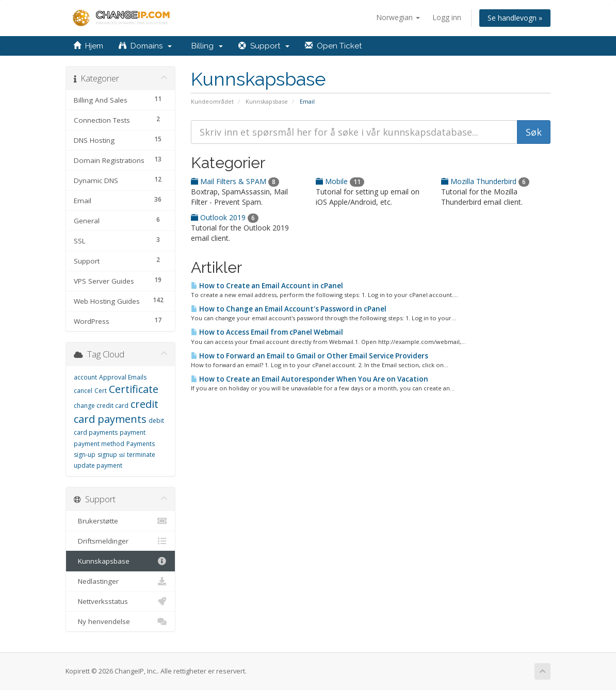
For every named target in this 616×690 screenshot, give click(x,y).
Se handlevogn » (515, 18)
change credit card (101, 406)
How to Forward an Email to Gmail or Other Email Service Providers (310, 356)
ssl (122, 455)
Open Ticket (333, 46)
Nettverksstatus (120, 601)
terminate (141, 455)
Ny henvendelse (120, 621)
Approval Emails (123, 377)
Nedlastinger (120, 581)
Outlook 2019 (225, 217)
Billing (205, 46)
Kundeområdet (212, 101)
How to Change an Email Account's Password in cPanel (289, 309)
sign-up (85, 455)
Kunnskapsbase (267, 101)
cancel (83, 391)
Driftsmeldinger (120, 541)
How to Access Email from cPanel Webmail (267, 332)
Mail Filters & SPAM (235, 181)
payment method (99, 444)
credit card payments (116, 412)
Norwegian (398, 17)
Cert (101, 391)
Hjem (88, 46)
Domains (145, 46)
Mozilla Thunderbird (485, 181)
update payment (98, 465)
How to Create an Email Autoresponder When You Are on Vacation (310, 379)
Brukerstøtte (120, 521)
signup (107, 455)
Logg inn (447, 17)
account (85, 377)
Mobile (340, 181)
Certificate (134, 389)
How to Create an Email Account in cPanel (267, 286)
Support (264, 46)
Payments (141, 444)
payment (133, 432)
